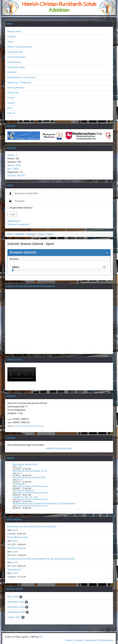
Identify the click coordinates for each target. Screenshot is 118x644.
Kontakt (79, 640)
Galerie (11, 103)
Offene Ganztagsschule (20, 47)
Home (69, 640)
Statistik (20, 234)
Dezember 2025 (16, 602)
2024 (41, 234)
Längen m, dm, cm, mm (25, 497)
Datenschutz (107, 640)
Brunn (20, 473)
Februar (31, 234)
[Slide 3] (64, 13)
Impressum (91, 640)
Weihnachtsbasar (17, 548)
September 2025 (17, 612)
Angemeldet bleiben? (20, 208)
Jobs (10, 108)
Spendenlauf (14, 570)
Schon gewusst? (16, 88)
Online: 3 (12, 155)
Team (10, 42)
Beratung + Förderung (19, 82)
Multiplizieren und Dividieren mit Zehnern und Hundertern (44, 504)
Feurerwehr (19, 484)
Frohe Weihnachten (18, 537)
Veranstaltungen (16, 67)
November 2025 (16, 607)
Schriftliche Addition (23, 490)
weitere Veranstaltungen (59, 448)
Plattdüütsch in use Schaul (21, 77)
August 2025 (14, 617)
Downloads (13, 93)
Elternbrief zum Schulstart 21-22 (30, 471)
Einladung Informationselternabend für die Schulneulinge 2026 (41, 559)
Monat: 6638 (14, 165)
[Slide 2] (59, 13)
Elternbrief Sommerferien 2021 (29, 477)
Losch (19, 467)
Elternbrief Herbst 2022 (25, 464)
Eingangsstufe (15, 52)
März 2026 (13, 597)
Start (10, 234)
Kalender (12, 72)
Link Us (11, 113)
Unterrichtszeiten (17, 57)
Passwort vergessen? (19, 224)
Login (12, 214)
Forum (11, 98)
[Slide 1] (54, 13)
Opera (50, 234)
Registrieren (14, 221)
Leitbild (11, 37)
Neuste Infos (14, 31)
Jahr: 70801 (13, 169)
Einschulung (14, 62)
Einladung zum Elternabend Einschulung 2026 (32, 526)
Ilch (41, 637)
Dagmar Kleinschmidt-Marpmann (32, 486)
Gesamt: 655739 (16, 175)
